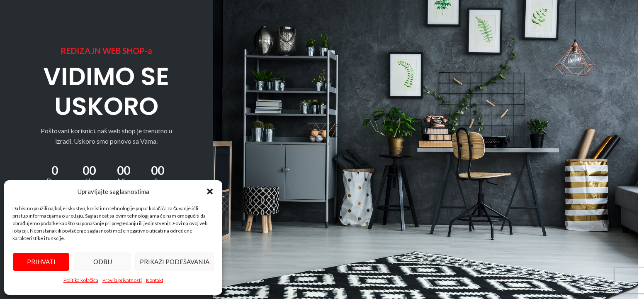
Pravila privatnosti (122, 280)
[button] (210, 191)
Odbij (103, 262)
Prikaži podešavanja (175, 262)
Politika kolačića (81, 280)
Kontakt (155, 280)
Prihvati (41, 262)
